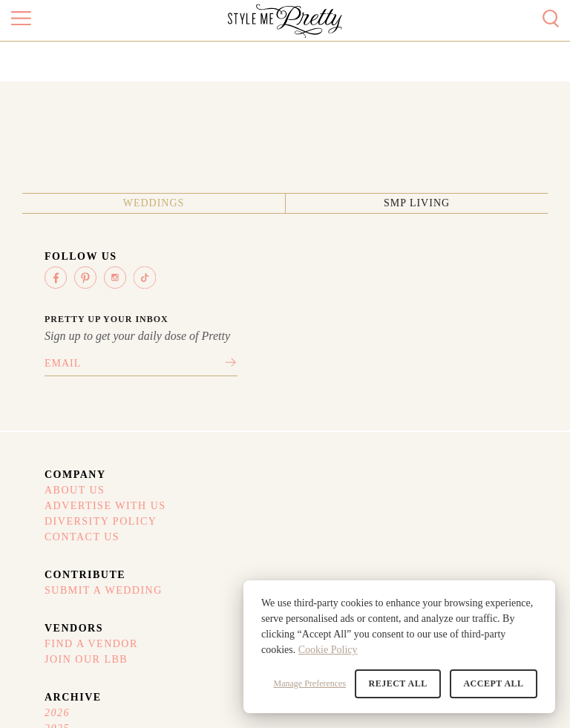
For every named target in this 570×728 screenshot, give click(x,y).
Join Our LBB (341, 443)
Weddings (228, 188)
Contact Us (52, 481)
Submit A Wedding (216, 423)
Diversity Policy (71, 462)
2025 (455, 443)
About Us (45, 423)
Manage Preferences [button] (311, 683)
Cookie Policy (328, 650)
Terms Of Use (59, 523)
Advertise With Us (76, 443)
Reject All (399, 683)
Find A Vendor (347, 423)
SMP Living (343, 188)
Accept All (494, 683)
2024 (455, 462)
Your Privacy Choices (162, 544)
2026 (455, 423)
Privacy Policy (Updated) (170, 523)
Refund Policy (60, 544)
